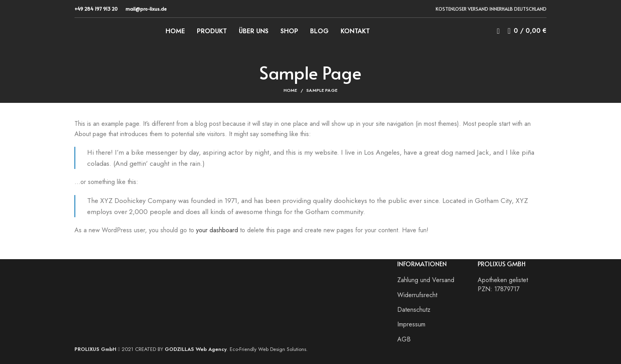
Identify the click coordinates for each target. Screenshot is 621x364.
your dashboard (217, 230)
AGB (404, 339)
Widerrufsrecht (417, 295)
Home (290, 90)
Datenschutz (414, 310)
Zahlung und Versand (426, 280)
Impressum (411, 324)
